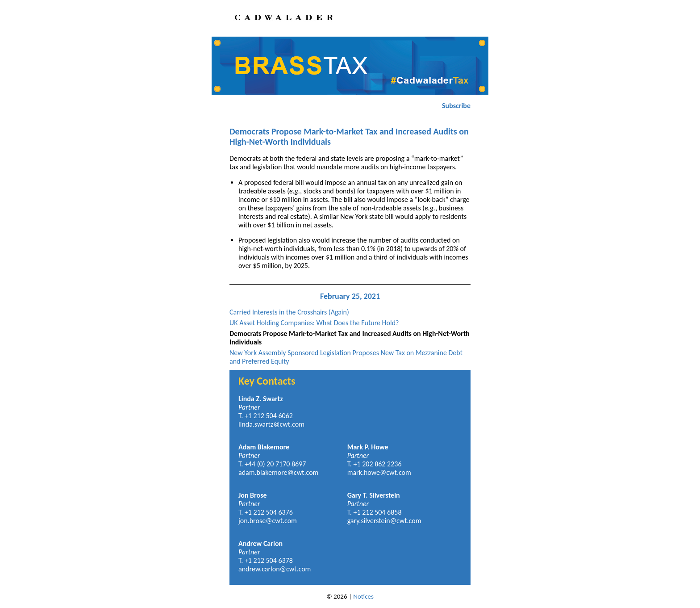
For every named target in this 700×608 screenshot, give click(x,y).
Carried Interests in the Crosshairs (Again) (289, 312)
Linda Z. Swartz (261, 399)
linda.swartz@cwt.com (271, 424)
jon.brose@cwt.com (268, 521)
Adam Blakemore (264, 447)
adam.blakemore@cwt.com (278, 472)
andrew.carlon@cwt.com (275, 569)
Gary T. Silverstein (374, 495)
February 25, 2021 (350, 296)
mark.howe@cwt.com (379, 472)
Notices (363, 596)
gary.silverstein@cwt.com (384, 521)
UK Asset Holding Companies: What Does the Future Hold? (314, 323)
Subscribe (456, 106)
